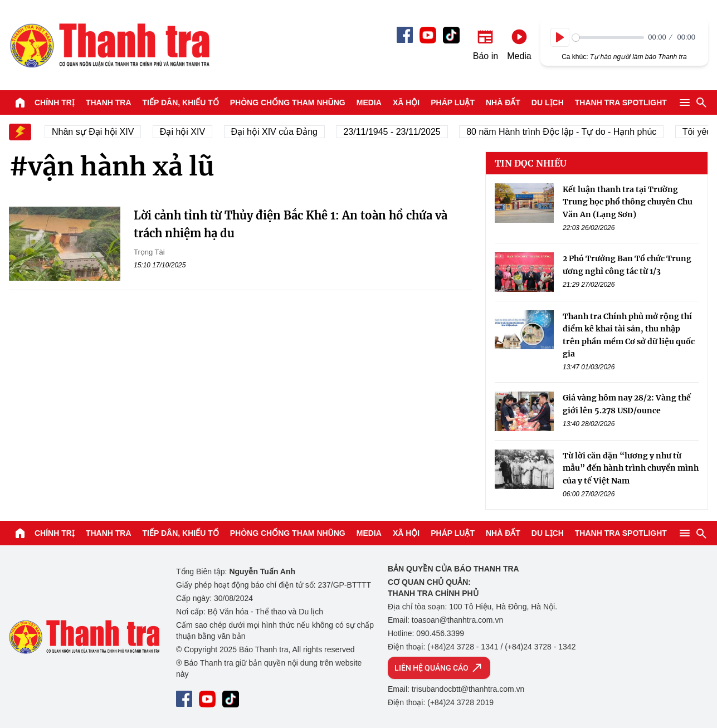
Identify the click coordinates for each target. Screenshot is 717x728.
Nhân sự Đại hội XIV (102, 132)
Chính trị (55, 102)
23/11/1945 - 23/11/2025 (401, 132)
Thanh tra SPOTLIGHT (621, 102)
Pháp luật (453, 102)
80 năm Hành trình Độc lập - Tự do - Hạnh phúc (571, 132)
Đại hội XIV (192, 132)
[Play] (560, 37)
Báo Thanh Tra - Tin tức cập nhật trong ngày (109, 45)
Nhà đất (503, 102)
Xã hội (406, 102)
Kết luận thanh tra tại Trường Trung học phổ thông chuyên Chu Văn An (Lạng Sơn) (628, 202)
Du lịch (548, 102)
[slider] (608, 38)
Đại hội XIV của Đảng (284, 132)
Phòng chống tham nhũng (288, 102)
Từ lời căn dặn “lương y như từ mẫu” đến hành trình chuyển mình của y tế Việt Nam (631, 468)
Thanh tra (109, 102)
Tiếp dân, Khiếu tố (181, 102)
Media (369, 102)
